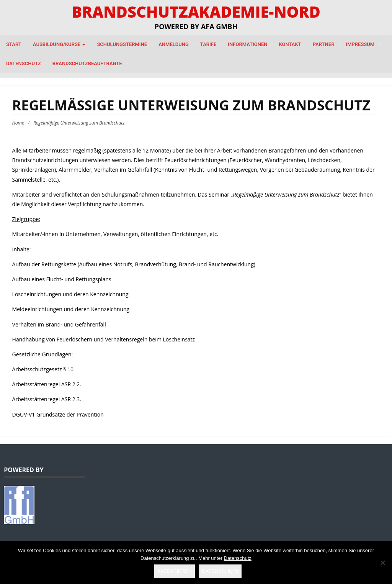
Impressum (360, 44)
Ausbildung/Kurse (59, 44)
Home (18, 123)
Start (14, 44)
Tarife (208, 44)
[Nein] (382, 563)
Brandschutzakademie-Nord (196, 12)
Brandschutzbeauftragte (87, 63)
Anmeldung (174, 44)
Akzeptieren (175, 571)
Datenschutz (24, 63)
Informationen (247, 44)
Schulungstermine (122, 44)
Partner (324, 44)
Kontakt (290, 44)
